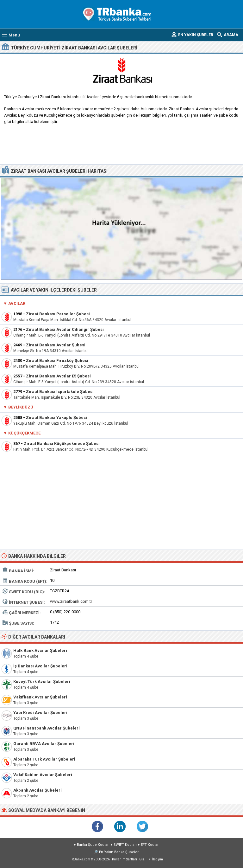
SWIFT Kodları (125, 845)
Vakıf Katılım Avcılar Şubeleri (43, 775)
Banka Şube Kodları (93, 845)
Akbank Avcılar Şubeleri (37, 790)
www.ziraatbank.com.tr (71, 601)
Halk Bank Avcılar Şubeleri (40, 650)
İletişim (158, 859)
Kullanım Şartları (125, 859)
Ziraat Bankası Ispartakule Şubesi (60, 392)
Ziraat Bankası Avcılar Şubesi (56, 345)
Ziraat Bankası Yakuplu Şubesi (56, 418)
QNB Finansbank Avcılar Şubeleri (47, 728)
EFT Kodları (150, 845)
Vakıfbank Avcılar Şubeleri (40, 697)
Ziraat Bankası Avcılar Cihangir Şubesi (65, 329)
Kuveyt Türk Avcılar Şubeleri (42, 682)
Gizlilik (145, 859)
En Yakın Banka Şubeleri (119, 852)
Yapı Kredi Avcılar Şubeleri (40, 713)
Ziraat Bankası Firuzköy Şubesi (57, 360)
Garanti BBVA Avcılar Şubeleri (44, 744)
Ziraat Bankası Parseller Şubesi (58, 314)
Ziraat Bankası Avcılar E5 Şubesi (58, 376)
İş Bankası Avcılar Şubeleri (40, 666)
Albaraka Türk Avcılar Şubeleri (44, 759)
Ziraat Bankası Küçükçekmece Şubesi (62, 444)
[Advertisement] (122, 147)
